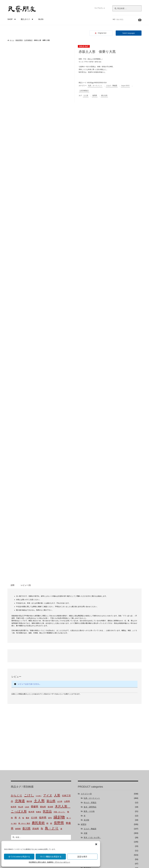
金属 (85, 675)
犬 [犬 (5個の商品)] (19, 643)
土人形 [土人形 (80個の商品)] (39, 626)
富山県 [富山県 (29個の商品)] (51, 626)
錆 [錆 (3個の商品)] (51, 648)
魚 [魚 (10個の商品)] (42, 653)
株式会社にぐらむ (91, 816)
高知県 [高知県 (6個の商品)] (36, 653)
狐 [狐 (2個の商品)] (23, 643)
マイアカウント (100, 8)
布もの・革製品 (90, 627)
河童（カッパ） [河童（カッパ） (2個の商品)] (59, 637)
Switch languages (129, 33)
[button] (96, 844)
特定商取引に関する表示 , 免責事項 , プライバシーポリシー (49, 862)
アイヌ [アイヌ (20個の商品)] (48, 620)
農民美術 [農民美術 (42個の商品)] (38, 648)
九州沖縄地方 (28, 40)
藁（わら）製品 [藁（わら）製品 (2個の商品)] (24, 648)
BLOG (41, 19)
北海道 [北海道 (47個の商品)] (20, 626)
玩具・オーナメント (95, 86)
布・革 (86, 671)
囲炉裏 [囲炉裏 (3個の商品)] (29, 626)
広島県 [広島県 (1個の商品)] (27, 632)
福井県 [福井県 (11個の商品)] (43, 642)
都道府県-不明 (89, 684)
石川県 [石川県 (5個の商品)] (34, 643)
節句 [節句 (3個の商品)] (50, 643)
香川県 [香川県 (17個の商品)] (26, 653)
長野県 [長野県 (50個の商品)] (59, 648)
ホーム (12, 40)
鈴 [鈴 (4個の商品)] (47, 648)
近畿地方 (87, 706)
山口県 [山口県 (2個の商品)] (60, 626)
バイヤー (84, 728)
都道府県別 (19, 40)
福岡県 (95, 96)
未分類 (86, 645)
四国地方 (87, 715)
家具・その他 (89, 636)
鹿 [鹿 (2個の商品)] (61, 654)
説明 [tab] (13, 410)
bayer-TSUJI (89, 736)
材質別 (84, 649)
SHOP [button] (12, 19)
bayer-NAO (125, 86)
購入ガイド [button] (27, 19)
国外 (83, 723)
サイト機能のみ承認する (51, 857)
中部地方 (87, 702)
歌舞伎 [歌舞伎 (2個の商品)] (39, 637)
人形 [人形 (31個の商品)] (57, 620)
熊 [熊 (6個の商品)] (16, 643)
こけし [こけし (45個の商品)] (29, 620)
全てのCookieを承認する (19, 857)
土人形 (86, 96)
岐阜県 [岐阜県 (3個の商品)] (14, 632)
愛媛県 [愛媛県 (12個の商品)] (35, 631)
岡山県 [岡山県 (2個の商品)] (21, 632)
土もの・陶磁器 (112, 86)
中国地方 (87, 710)
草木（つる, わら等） (92, 662)
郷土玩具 (104, 96)
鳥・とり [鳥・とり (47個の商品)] (52, 653)
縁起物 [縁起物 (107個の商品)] (59, 642)
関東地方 (87, 697)
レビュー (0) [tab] (26, 410)
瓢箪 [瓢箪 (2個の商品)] (28, 643)
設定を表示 (82, 857)
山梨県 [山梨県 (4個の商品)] (67, 626)
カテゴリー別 (86, 619)
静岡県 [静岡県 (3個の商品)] (18, 653)
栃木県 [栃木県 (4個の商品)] (31, 637)
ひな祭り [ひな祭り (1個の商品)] (39, 621)
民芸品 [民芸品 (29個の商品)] (47, 636)
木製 (85, 658)
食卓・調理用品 (90, 632)
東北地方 (87, 693)
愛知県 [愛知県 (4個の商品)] (43, 632)
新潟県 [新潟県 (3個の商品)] (50, 632)
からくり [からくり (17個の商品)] (17, 620)
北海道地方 (88, 688)
